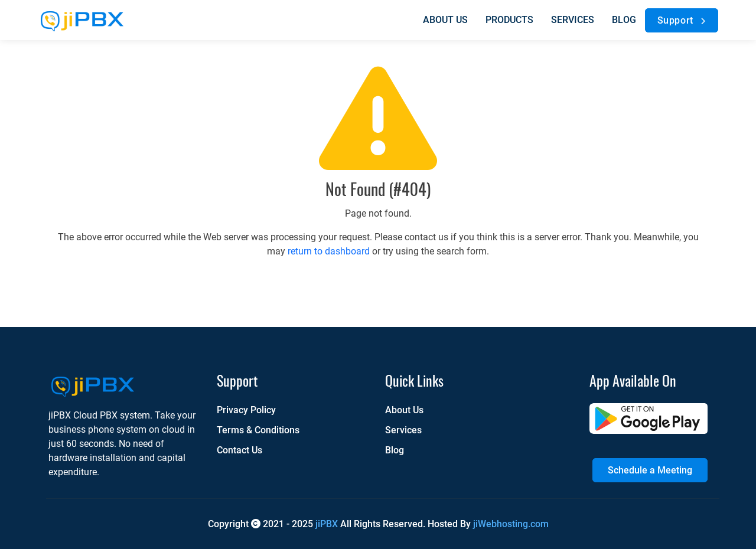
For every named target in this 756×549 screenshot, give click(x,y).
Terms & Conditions (258, 430)
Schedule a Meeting (650, 470)
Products (509, 20)
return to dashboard (329, 251)
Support (684, 20)
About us (445, 20)
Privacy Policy (246, 410)
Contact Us (239, 450)
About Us (404, 410)
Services (573, 20)
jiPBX (327, 524)
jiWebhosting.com (511, 524)
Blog (624, 20)
